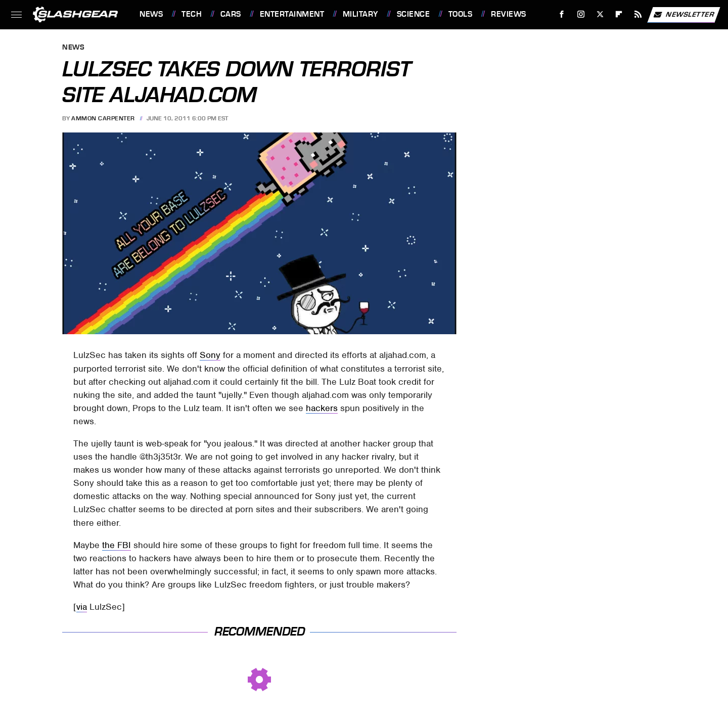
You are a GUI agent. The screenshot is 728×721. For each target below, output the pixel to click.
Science (414, 14)
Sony (210, 355)
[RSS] (638, 14)
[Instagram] (581, 14)
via (82, 607)
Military (360, 14)
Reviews (509, 14)
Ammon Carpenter (103, 118)
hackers (322, 408)
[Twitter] (600, 14)
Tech (192, 14)
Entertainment (292, 14)
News (151, 14)
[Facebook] (562, 14)
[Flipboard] (619, 14)
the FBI (117, 545)
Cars (231, 14)
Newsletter (684, 15)
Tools (461, 14)
